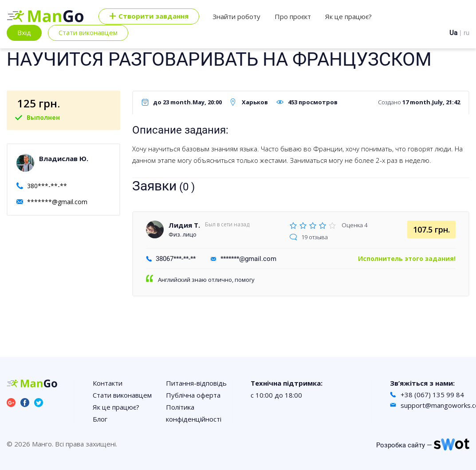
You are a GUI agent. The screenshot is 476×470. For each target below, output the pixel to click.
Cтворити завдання (149, 16)
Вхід (24, 32)
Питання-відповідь (196, 383)
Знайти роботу (236, 16)
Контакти (108, 383)
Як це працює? (348, 16)
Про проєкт (293, 16)
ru (466, 33)
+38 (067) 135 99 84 (432, 395)
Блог (100, 419)
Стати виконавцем (88, 32)
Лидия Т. (184, 225)
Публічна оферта (193, 395)
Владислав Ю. (64, 158)
